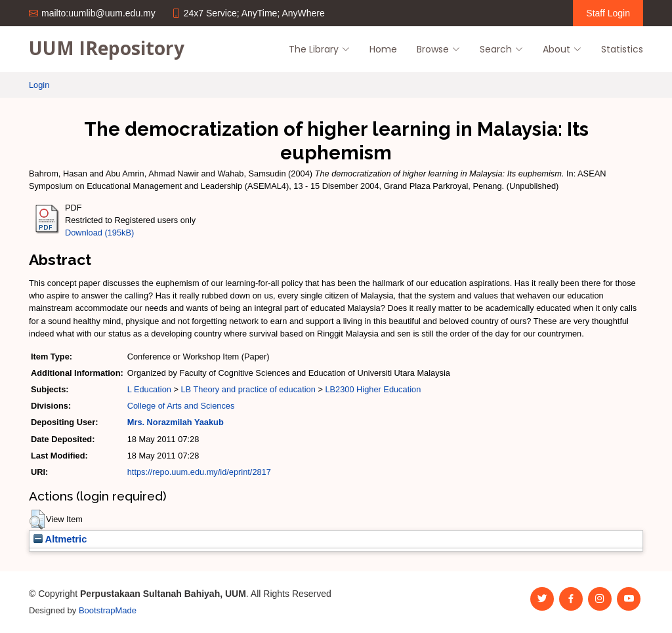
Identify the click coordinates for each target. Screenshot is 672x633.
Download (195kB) (99, 233)
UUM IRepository (107, 48)
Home (383, 49)
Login (39, 85)
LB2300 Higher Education (373, 389)
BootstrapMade (108, 610)
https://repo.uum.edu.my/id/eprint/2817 (199, 472)
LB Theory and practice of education (248, 389)
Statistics (622, 49)
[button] (37, 520)
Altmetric (60, 539)
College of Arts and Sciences (181, 406)
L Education (149, 389)
